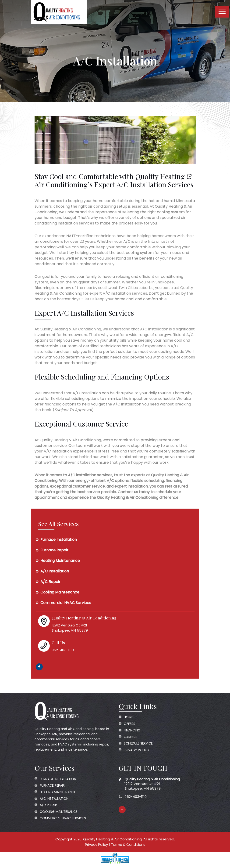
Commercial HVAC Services (66, 603)
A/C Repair (50, 582)
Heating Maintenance (60, 561)
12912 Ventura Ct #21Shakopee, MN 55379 (152, 784)
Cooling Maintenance (60, 592)
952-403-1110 (136, 797)
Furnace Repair (54, 550)
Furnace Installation (59, 540)
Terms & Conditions (128, 844)
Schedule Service (138, 743)
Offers (129, 724)
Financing (132, 730)
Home (128, 717)
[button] (222, 12)
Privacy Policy (137, 750)
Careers (131, 737)
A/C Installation (55, 571)
